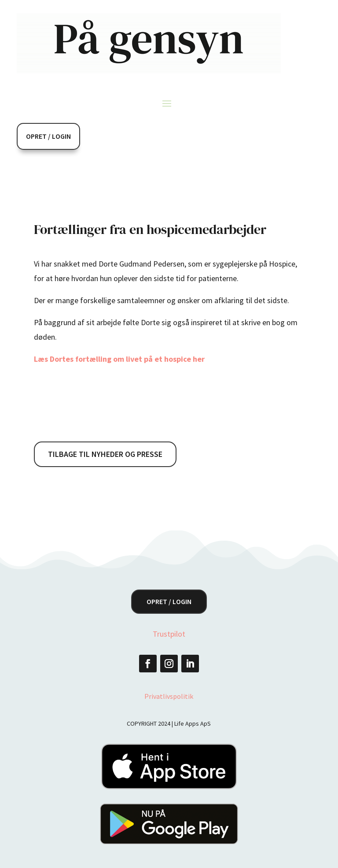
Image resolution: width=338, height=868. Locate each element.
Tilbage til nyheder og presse (105, 454)
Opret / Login (48, 136)
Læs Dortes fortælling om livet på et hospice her (120, 359)
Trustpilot (169, 634)
